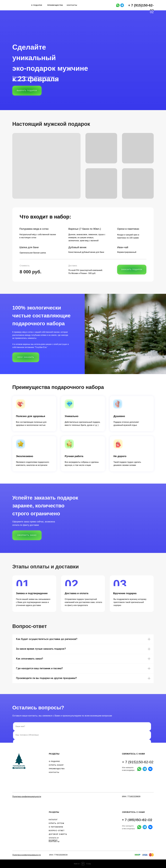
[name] (82, 727)
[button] (132, 270)
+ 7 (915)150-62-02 (138, 762)
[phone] (82, 735)
